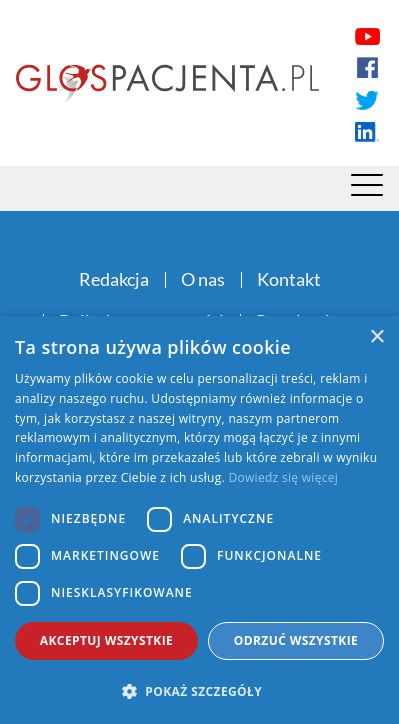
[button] (199, 691)
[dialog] (199, 520)
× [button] (376, 337)
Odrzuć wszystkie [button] (296, 640)
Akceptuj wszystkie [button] (106, 640)
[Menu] (367, 190)
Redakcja (114, 279)
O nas (203, 279)
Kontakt (289, 279)
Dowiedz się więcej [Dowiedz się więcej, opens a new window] (283, 477)
